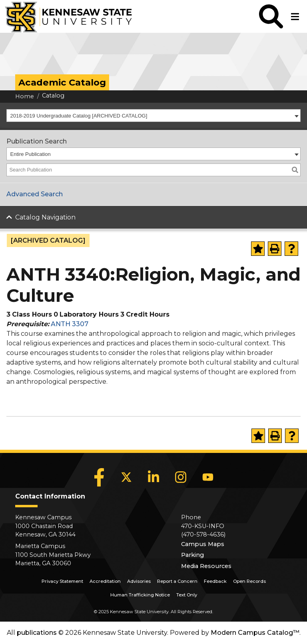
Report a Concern (177, 581)
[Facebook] (99, 477)
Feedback (215, 581)
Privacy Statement (62, 581)
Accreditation (105, 581)
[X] (126, 477)
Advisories (139, 581)
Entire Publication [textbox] (31, 154)
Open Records (249, 581)
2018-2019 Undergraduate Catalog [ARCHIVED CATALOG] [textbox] (79, 116)
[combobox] (153, 116)
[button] (271, 16)
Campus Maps (203, 544)
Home (25, 96)
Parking (192, 555)
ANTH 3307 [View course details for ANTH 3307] (70, 324)
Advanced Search (35, 194)
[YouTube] (208, 477)
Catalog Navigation (45, 217)
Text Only (187, 595)
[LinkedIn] (153, 477)
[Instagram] (181, 477)
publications (37, 633)
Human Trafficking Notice (140, 595)
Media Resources (206, 566)
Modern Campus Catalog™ (255, 633)
